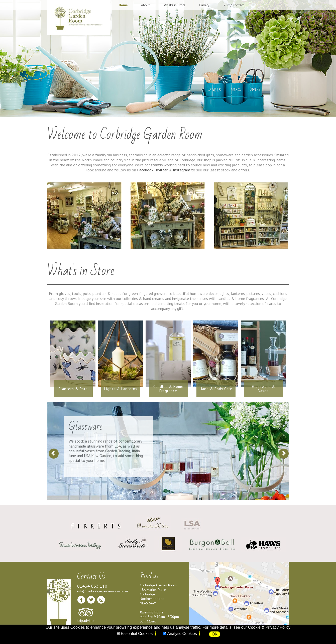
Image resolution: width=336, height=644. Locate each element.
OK (215, 634)
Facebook (145, 170)
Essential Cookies (137, 634)
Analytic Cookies (182, 634)
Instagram (182, 170)
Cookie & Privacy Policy (269, 627)
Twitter (162, 170)
